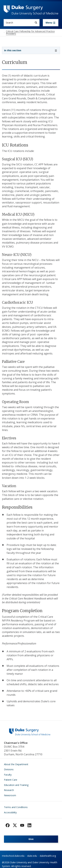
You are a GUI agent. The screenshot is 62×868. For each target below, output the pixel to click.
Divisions (9, 769)
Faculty (8, 775)
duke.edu (32, 856)
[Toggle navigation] (51, 23)
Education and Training (16, 785)
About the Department (16, 764)
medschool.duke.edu (13, 856)
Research (9, 790)
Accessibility (10, 812)
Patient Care (11, 780)
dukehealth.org (48, 856)
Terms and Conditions (16, 807)
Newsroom (10, 795)
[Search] (36, 23)
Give (31, 839)
